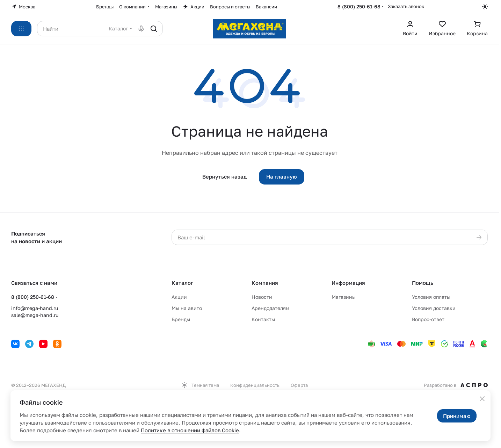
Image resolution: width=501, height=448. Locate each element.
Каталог (182, 283)
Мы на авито (187, 308)
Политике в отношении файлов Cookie (190, 430)
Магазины (344, 297)
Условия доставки (434, 308)
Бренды (181, 319)
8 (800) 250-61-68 (359, 6)
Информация (348, 283)
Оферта (299, 385)
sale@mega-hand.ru (35, 315)
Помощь (423, 283)
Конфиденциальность (255, 385)
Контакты (263, 319)
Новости (262, 297)
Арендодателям (270, 308)
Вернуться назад (224, 176)
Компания (265, 283)
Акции (179, 297)
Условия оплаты (431, 297)
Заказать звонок (406, 6)
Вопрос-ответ (428, 319)
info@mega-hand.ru (35, 308)
